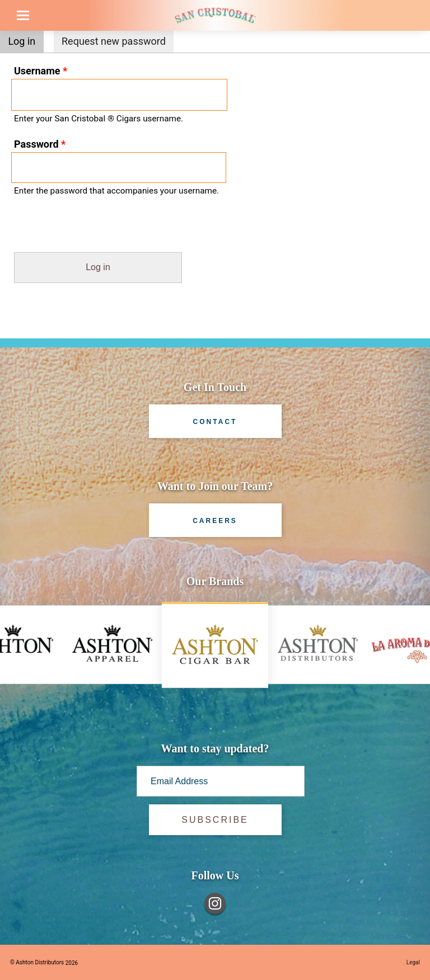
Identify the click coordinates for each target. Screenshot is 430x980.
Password (40, 144)
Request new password (114, 41)
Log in (25, 40)
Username (41, 71)
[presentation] (85, 230)
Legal (413, 962)
